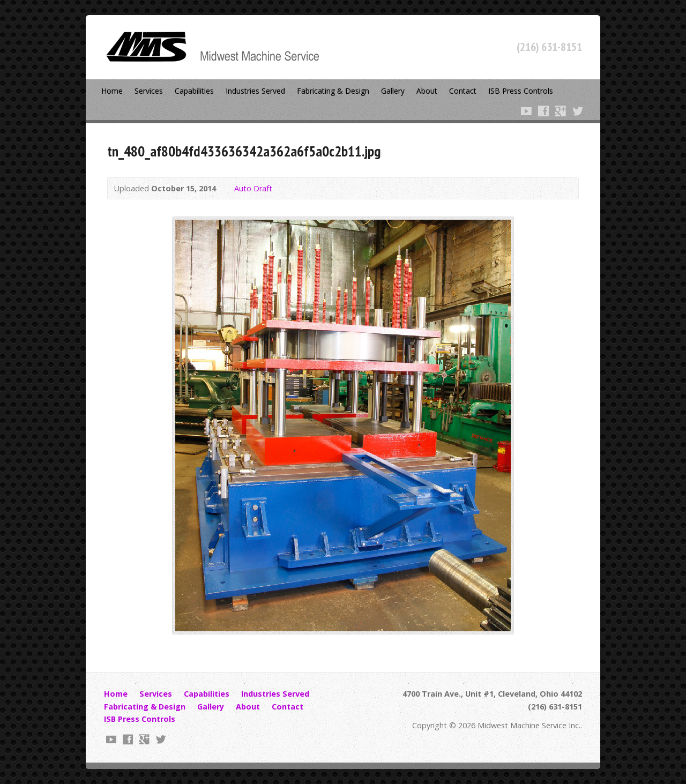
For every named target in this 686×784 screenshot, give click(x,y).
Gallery (393, 91)
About (427, 91)
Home (112, 91)
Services (149, 91)
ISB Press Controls (521, 91)
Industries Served (255, 91)
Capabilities (194, 91)
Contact (463, 91)
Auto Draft (253, 188)
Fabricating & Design (333, 91)
